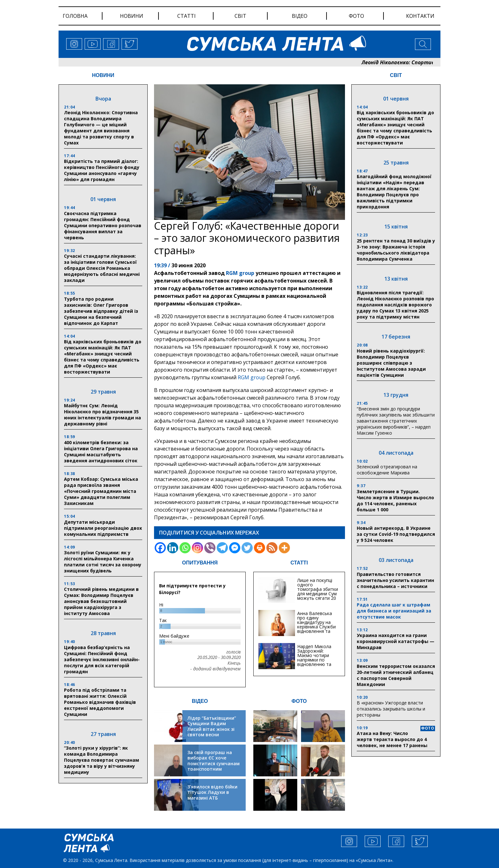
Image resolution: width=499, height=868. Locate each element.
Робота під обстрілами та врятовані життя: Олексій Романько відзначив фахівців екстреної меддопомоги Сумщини (100, 702)
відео (300, 16)
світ (240, 16)
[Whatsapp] (185, 548)
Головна (75, 16)
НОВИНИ (103, 75)
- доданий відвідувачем (215, 669)
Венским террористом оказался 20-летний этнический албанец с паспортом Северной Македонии (396, 675)
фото (356, 16)
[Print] (260, 548)
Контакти (420, 16)
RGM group (239, 273)
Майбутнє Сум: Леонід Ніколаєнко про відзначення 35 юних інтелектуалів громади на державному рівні (102, 415)
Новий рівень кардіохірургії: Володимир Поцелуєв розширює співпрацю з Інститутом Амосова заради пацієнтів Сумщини (391, 363)
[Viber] (210, 548)
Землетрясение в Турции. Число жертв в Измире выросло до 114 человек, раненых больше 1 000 (395, 500)
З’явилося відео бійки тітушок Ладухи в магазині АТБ (212, 792)
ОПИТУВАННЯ (200, 563)
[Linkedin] (173, 548)
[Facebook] (160, 548)
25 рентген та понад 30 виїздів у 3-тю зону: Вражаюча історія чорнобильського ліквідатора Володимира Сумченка (396, 250)
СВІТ (396, 75)
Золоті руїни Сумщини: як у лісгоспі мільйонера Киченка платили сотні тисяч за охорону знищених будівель (103, 562)
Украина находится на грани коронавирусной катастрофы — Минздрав (396, 641)
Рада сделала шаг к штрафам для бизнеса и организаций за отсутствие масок (394, 611)
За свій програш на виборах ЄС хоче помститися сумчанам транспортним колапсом (214, 763)
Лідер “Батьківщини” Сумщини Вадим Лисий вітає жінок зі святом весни (212, 726)
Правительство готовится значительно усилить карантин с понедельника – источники (395, 580)
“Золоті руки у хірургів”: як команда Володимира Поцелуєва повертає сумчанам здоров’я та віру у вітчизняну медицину (102, 760)
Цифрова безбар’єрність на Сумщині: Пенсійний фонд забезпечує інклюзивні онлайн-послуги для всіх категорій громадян (102, 659)
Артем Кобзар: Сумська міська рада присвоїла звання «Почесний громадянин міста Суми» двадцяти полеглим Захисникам (101, 491)
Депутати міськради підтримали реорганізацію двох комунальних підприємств (103, 528)
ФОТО (299, 701)
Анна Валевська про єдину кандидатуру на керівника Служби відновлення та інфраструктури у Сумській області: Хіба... (316, 629)
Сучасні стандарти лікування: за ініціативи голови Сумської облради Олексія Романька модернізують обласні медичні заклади (102, 268)
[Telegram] (222, 548)
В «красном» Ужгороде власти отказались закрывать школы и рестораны (391, 709)
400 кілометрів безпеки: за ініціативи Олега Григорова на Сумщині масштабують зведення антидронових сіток (101, 451)
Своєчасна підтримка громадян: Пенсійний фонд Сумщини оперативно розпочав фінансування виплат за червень (103, 225)
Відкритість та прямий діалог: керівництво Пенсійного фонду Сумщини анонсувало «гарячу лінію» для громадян (102, 170)
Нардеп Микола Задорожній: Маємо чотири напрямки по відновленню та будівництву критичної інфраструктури (314, 662)
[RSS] (272, 548)
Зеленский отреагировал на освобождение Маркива (387, 470)
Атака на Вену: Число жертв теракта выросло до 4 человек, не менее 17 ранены (392, 739)
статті (186, 16)
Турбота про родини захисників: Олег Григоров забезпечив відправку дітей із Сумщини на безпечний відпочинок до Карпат (101, 311)
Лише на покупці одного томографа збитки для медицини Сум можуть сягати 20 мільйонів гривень (318, 591)
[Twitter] (247, 548)
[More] (284, 548)
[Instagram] (197, 548)
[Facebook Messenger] (235, 548)
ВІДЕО (200, 701)
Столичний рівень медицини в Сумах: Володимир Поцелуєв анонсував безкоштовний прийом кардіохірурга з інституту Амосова (101, 601)
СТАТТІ (299, 563)
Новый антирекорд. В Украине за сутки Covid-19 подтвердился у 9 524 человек (396, 534)
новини (132, 16)
